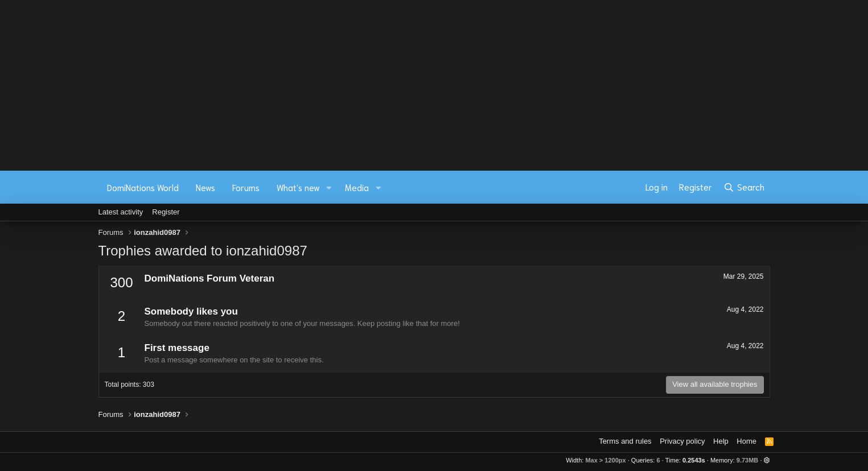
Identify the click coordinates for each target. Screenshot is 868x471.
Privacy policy (682, 441)
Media (357, 187)
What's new (298, 187)
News (205, 187)
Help (721, 441)
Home (746, 441)
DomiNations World (143, 187)
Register (166, 212)
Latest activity (121, 212)
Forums (246, 187)
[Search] (744, 187)
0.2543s (694, 460)
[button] (328, 187)
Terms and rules (625, 441)
